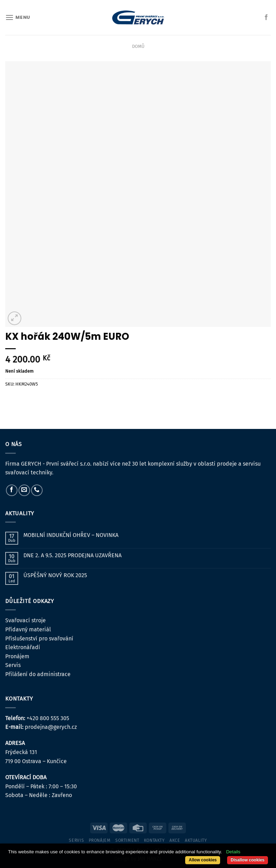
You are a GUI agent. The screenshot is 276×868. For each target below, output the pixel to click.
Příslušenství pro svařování (39, 639)
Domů (138, 46)
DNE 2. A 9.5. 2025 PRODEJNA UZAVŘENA (72, 555)
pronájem (100, 840)
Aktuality (196, 840)
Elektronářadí (23, 647)
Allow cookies (203, 860)
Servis (13, 665)
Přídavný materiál (28, 629)
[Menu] (18, 17)
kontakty (154, 840)
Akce (175, 840)
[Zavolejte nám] (37, 490)
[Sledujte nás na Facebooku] (266, 17)
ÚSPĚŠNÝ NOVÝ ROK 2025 (55, 575)
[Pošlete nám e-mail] (24, 490)
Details (233, 852)
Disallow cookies (248, 860)
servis (76, 840)
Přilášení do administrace (38, 674)
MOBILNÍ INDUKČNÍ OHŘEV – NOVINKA (71, 535)
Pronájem (17, 656)
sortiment (127, 840)
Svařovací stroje (26, 620)
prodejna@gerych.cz (51, 727)
